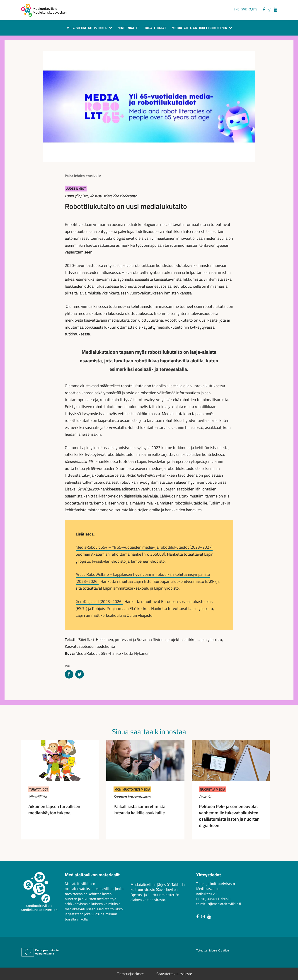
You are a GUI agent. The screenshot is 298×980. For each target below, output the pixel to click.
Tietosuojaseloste (130, 974)
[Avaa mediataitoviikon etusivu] (44, 10)
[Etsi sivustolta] (253, 9)
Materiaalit (128, 28)
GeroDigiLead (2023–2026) (99, 601)
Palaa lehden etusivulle (83, 176)
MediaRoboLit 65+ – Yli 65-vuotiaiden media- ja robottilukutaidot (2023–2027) (144, 547)
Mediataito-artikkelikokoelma (199, 28)
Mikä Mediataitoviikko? (87, 28)
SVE (244, 9)
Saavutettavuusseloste (174, 974)
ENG (237, 9)
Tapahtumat (155, 28)
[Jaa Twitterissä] (80, 675)
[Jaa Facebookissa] (69, 675)
